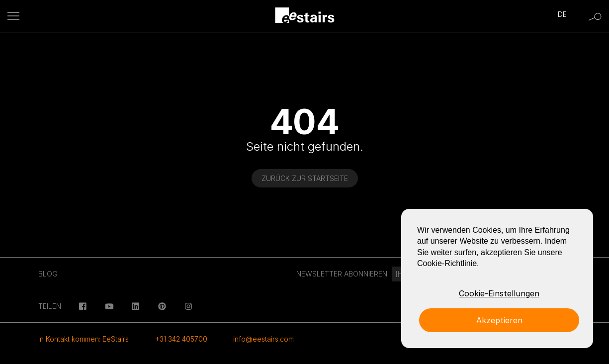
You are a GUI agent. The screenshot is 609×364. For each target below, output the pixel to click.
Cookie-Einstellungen (499, 293)
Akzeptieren (499, 320)
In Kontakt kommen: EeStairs (84, 339)
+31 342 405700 (181, 339)
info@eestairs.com (263, 339)
